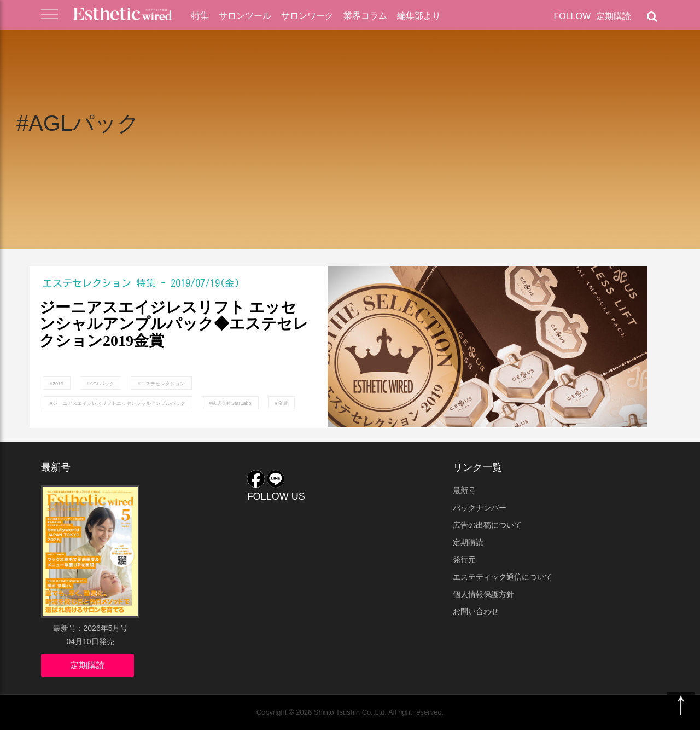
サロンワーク (307, 16)
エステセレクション (87, 283)
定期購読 (614, 16)
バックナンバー (480, 508)
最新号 (464, 490)
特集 (200, 16)
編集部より (419, 16)
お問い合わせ (476, 611)
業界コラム (365, 16)
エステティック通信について (503, 577)
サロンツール (245, 16)
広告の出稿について (487, 525)
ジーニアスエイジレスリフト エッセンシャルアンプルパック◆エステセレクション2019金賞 (174, 325)
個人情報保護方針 (483, 594)
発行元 (464, 559)
